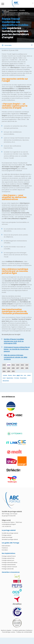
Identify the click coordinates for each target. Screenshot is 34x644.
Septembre (10, 378)
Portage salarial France (9, 556)
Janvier (5, 375)
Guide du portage (7, 537)
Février (10, 375)
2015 (27, 368)
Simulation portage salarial (10, 539)
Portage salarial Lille (8, 569)
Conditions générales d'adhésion (22, 630)
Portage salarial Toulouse (9, 567)
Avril (18, 375)
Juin (25, 375)
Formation (5, 550)
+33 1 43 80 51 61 (6, 526)
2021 (27, 365)
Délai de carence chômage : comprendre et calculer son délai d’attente (16, 357)
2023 (18, 365)
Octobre (17, 378)
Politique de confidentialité (24, 632)
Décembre (6, 381)
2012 (13, 371)
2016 (22, 368)
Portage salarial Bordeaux (10, 562)
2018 (13, 368)
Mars (14, 375)
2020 (4, 368)
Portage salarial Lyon (8, 560)
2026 (4, 365)
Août (4, 378)
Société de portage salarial (10, 533)
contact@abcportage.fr (9, 524)
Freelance (5, 548)
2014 (4, 371)
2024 (13, 365)
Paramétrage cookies (9, 632)
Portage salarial (7, 535)
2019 (9, 368)
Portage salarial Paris (8, 558)
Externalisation (6, 546)
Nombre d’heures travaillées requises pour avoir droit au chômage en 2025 (14, 341)
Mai (22, 375)
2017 (18, 368)
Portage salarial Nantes (9, 565)
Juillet (29, 375)
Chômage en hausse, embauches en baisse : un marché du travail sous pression (17, 349)
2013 (9, 371)
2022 (22, 365)
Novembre (23, 378)
